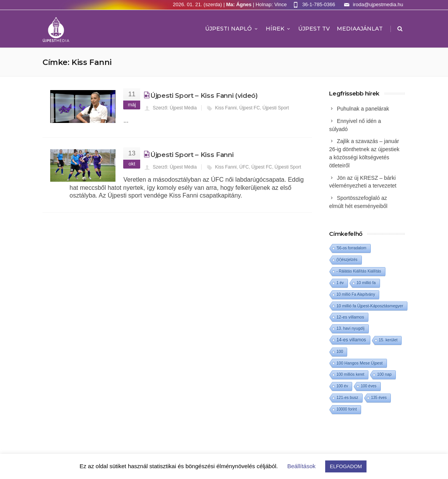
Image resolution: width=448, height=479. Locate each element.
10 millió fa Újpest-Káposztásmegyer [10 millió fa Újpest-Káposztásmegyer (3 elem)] (370, 306)
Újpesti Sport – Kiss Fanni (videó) (204, 95)
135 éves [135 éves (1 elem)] (379, 398)
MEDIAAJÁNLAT (360, 29)
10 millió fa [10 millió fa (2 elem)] (366, 283)
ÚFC (244, 167)
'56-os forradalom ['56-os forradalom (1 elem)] (351, 248)
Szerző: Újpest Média (175, 108)
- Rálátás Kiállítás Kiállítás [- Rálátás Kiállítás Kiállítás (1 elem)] (359, 271)
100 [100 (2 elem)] (340, 352)
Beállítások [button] (301, 466)
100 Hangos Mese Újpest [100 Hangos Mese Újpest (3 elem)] (360, 363)
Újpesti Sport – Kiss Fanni (192, 155)
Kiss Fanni (226, 108)
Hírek (278, 29)
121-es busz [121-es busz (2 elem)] (347, 398)
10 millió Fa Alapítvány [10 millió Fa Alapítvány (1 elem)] (356, 294)
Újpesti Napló (232, 29)
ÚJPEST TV (314, 29)
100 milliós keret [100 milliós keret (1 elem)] (350, 374)
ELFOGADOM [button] (346, 466)
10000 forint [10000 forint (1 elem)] (347, 409)
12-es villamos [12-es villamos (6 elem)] (350, 317)
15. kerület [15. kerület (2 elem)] (388, 340)
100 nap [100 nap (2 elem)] (384, 374)
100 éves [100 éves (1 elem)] (369, 386)
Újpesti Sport (276, 108)
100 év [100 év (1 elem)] (342, 386)
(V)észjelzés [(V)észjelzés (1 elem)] (347, 260)
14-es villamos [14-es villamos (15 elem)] (351, 340)
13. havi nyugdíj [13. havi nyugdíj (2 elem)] (350, 328)
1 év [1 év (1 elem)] (340, 283)
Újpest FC (249, 108)
